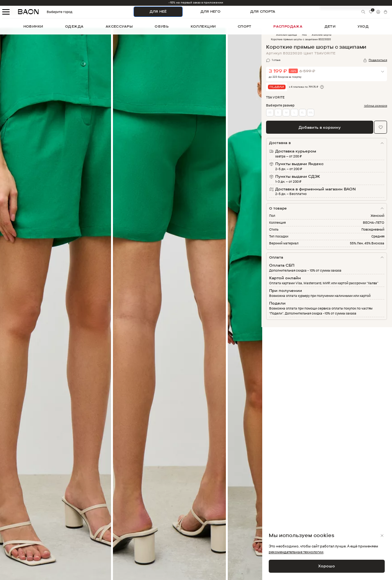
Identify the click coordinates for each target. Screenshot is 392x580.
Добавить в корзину (320, 127)
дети (330, 26)
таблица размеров (376, 106)
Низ (304, 35)
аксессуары (119, 26)
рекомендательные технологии (296, 552)
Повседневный (373, 229)
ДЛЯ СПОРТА (263, 11)
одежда (74, 26)
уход (363, 26)
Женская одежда (287, 35)
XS (270, 112)
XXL (311, 112)
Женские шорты (322, 35)
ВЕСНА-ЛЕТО (374, 222)
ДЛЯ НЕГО (211, 11)
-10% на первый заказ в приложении (196, 2)
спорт (245, 26)
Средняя (378, 236)
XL (302, 112)
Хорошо (327, 566)
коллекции (203, 26)
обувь (162, 26)
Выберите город (50, 12)
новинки (33, 26)
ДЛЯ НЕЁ (158, 11)
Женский (377, 215)
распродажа (288, 26)
